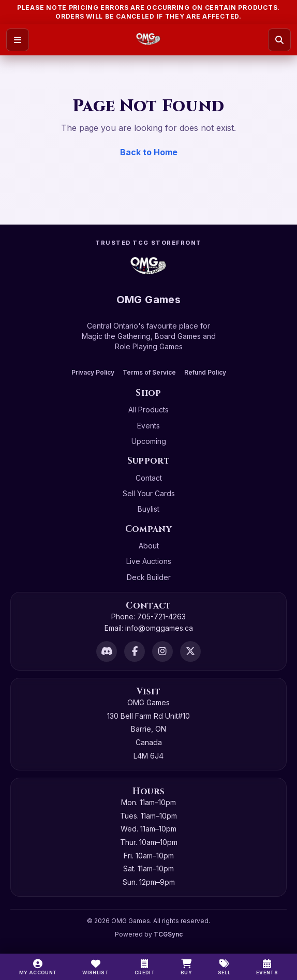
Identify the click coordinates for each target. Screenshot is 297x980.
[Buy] (186, 967)
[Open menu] (18, 40)
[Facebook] (135, 651)
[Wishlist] (95, 967)
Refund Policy (205, 372)
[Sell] (224, 967)
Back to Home (149, 152)
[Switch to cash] (145, 967)
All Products (148, 410)
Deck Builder (149, 577)
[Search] (279, 40)
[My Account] (38, 967)
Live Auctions (149, 561)
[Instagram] (162, 651)
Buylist (148, 509)
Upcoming (149, 441)
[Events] (267, 967)
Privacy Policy (93, 372)
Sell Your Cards (149, 493)
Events (148, 426)
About (149, 546)
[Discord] (107, 651)
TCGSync (168, 934)
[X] (190, 651)
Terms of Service (149, 372)
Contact (149, 478)
